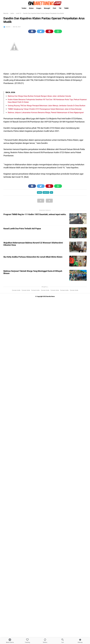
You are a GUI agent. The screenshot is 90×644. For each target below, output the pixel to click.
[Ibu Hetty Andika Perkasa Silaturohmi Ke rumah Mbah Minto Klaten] (78, 261)
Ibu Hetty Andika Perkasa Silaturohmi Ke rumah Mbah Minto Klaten (33, 257)
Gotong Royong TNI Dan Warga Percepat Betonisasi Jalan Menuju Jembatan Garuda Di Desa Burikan (47, 106)
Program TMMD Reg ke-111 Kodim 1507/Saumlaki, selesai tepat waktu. (35, 214)
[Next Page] (49, 201)
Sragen (39, 8)
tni (51, 192)
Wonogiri (47, 8)
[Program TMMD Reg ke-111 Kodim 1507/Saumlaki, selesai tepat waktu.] (78, 219)
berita (39, 192)
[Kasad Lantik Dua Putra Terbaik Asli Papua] (78, 233)
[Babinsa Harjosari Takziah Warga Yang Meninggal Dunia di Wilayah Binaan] (78, 275)
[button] (32, 31)
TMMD (66, 8)
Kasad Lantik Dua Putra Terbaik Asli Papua (22, 229)
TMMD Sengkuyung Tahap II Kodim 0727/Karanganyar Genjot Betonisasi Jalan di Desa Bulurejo (45, 109)
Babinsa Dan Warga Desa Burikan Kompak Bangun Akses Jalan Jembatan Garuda (39, 96)
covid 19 (46, 192)
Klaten (31, 8)
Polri (54, 8)
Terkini (24, 8)
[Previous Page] (41, 201)
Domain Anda (16, 290)
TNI (60, 8)
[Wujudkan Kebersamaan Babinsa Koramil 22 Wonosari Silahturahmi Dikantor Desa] (78, 247)
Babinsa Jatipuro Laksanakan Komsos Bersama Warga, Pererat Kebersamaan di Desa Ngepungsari (46, 113)
